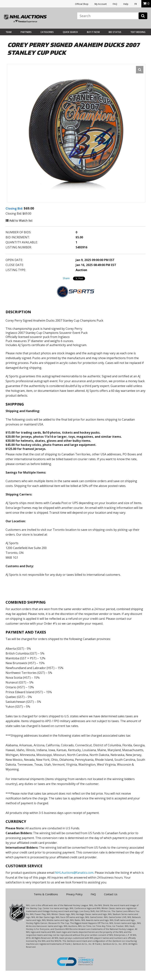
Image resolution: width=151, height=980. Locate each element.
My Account (101, 4)
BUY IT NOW (93, 32)
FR (136, 4)
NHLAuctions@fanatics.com (74, 873)
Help (126, 4)
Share (66, 278)
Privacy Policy (74, 894)
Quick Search (70, 32)
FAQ (115, 4)
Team (9, 32)
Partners (26, 32)
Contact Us (111, 894)
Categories (47, 32)
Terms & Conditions (46, 894)
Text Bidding (138, 32)
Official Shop (82, 4)
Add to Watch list (19, 221)
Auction (81, 270)
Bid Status (115, 32)
